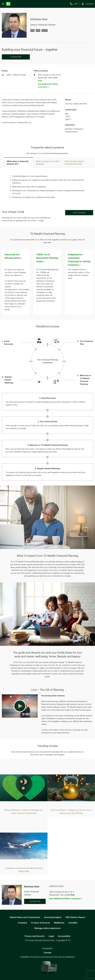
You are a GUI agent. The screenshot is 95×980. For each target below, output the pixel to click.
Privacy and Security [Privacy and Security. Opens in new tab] (35, 936)
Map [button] (73, 895)
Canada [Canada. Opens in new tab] (47, 953)
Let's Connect (79, 213)
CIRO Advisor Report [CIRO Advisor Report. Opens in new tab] (75, 917)
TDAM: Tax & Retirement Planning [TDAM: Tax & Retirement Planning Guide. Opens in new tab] (47, 258)
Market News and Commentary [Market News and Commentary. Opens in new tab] (25, 917)
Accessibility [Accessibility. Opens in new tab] (64, 936)
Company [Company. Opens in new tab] (23, 923)
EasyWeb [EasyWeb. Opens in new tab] (73, 923)
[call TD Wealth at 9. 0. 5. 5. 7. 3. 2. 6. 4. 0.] (75, 4)
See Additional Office (48, 86)
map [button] (40, 81)
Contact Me (16, 57)
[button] (20, 706)
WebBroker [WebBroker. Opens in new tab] (59, 923)
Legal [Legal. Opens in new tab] (51, 936)
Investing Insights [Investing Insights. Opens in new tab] (53, 917)
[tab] (19, 163)
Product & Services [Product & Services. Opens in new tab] (41, 923)
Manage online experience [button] (47, 928)
